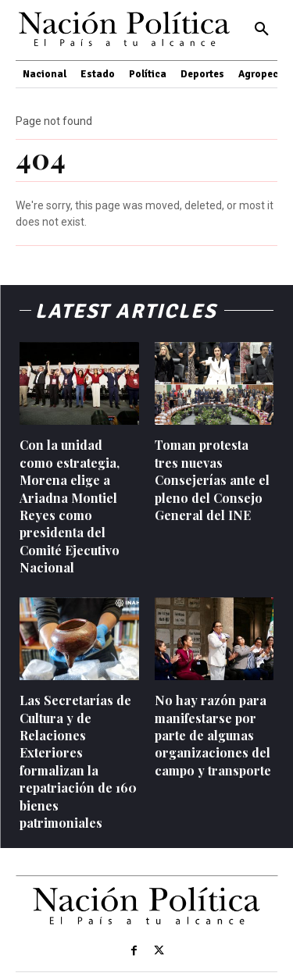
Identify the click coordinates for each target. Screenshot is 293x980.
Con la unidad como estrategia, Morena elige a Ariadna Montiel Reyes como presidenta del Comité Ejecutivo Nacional (70, 506)
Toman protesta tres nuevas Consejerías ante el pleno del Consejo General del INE (212, 480)
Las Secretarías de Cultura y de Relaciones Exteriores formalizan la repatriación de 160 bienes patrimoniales (78, 761)
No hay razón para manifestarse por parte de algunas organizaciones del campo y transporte (213, 735)
